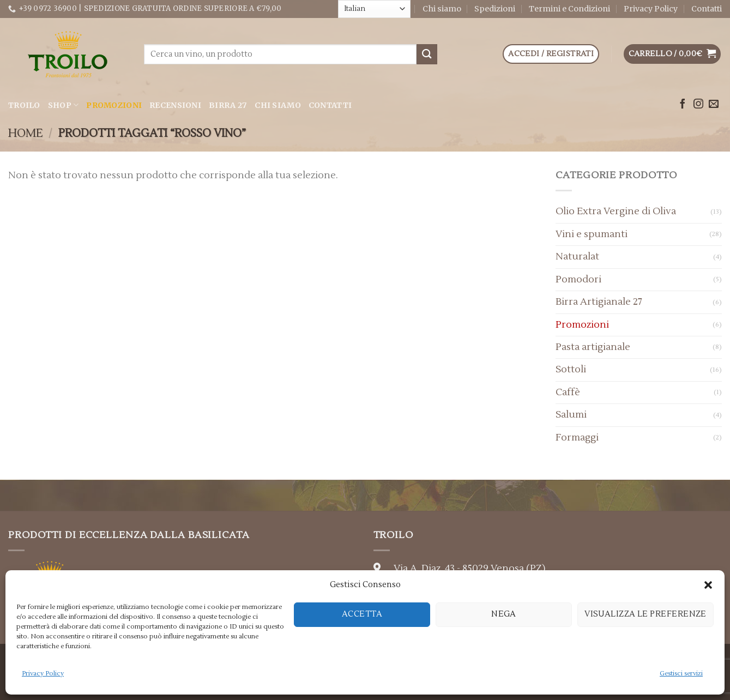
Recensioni (175, 105)
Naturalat (577, 257)
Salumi (571, 415)
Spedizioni (495, 9)
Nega (504, 614)
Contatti (707, 9)
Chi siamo (442, 9)
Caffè (568, 392)
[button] (708, 585)
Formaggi (577, 437)
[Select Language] (374, 9)
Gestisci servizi (681, 674)
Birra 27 (228, 105)
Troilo (24, 105)
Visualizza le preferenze (645, 614)
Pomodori (578, 279)
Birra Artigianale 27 (599, 302)
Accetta (362, 614)
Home (25, 133)
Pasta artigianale (593, 347)
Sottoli (571, 369)
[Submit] (427, 54)
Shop (64, 105)
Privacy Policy (43, 674)
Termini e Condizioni (569, 9)
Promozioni (114, 105)
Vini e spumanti (592, 234)
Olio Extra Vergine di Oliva (616, 211)
